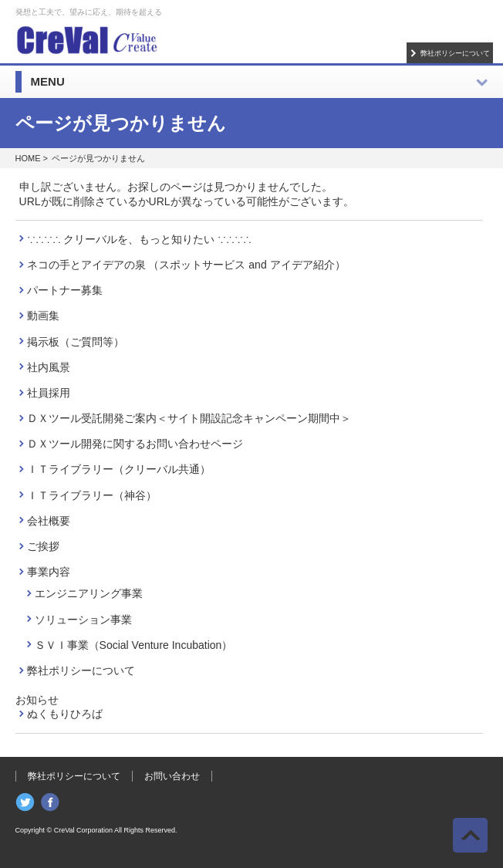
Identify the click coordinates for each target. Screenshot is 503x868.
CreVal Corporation (83, 830)
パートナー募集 (65, 290)
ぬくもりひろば (65, 714)
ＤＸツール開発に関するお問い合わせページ (135, 444)
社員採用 (49, 393)
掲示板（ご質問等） (76, 342)
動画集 (43, 316)
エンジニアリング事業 (89, 593)
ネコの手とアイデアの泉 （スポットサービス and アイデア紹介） (186, 265)
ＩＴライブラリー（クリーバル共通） (119, 469)
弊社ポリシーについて (455, 53)
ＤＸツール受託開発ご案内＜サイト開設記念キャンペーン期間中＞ (189, 418)
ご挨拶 (43, 546)
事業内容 (49, 572)
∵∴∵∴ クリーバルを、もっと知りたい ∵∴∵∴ (140, 239)
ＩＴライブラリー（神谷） (92, 495)
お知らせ (37, 700)
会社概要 (49, 521)
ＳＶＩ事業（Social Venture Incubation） (134, 645)
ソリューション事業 (83, 620)
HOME (28, 158)
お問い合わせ (172, 776)
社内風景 (49, 367)
